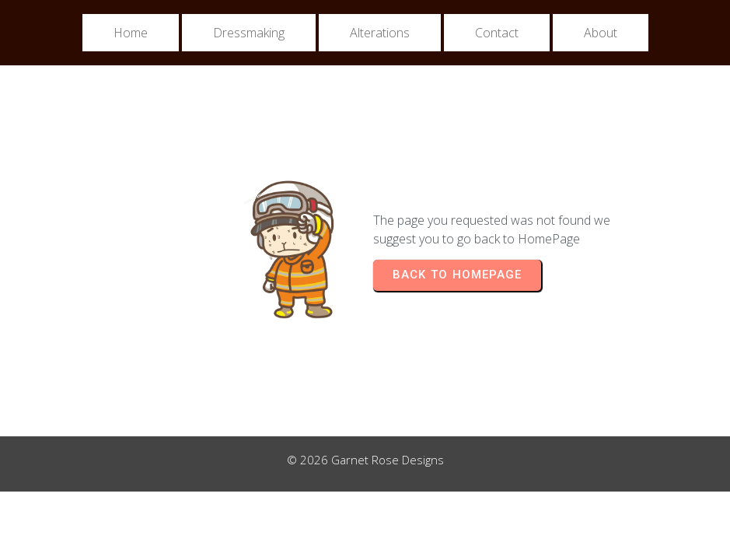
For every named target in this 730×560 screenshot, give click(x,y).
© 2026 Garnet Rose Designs (365, 460)
